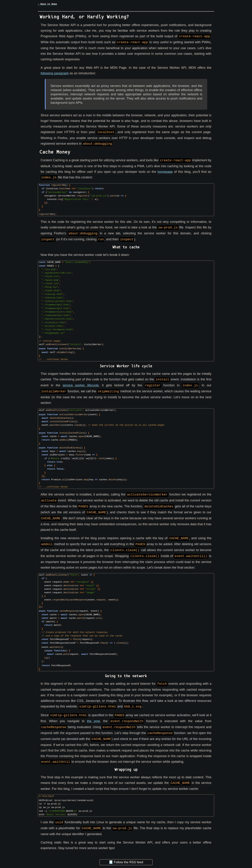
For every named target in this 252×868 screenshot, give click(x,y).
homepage (165, 171)
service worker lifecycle (81, 384)
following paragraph (55, 73)
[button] (126, 6)
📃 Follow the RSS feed (126, 857)
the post (93, 717)
